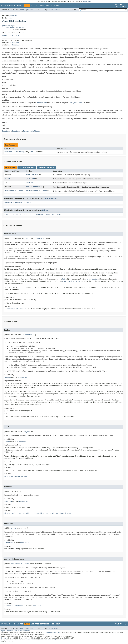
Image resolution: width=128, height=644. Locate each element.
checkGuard (9, 202)
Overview (4, 5)
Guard (16, 36)
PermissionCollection (14, 191)
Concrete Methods (46, 168)
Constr (23, 10)
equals (29, 174)
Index (53, 5)
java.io (13, 18)
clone (7, 214)
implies (29, 187)
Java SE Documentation (53, 633)
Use (33, 5)
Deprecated (45, 5)
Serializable (8, 36)
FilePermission (11, 152)
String (21, 152)
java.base (13, 16)
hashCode (30, 183)
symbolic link (42, 103)
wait (48, 214)
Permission (14, 43)
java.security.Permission (15, 28)
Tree (37, 5)
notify (32, 214)
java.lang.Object (9, 26)
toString (27, 202)
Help (58, 5)
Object (35, 174)
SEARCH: (75, 10)
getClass (24, 214)
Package (20, 5)
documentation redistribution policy (53, 640)
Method (30, 10)
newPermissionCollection (36, 191)
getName (19, 202)
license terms (87, 1)
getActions (31, 179)
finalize (14, 214)
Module (12, 5)
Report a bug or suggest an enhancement (15, 631)
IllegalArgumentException (15, 309)
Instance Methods (27, 168)
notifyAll (40, 214)
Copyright (4, 638)
